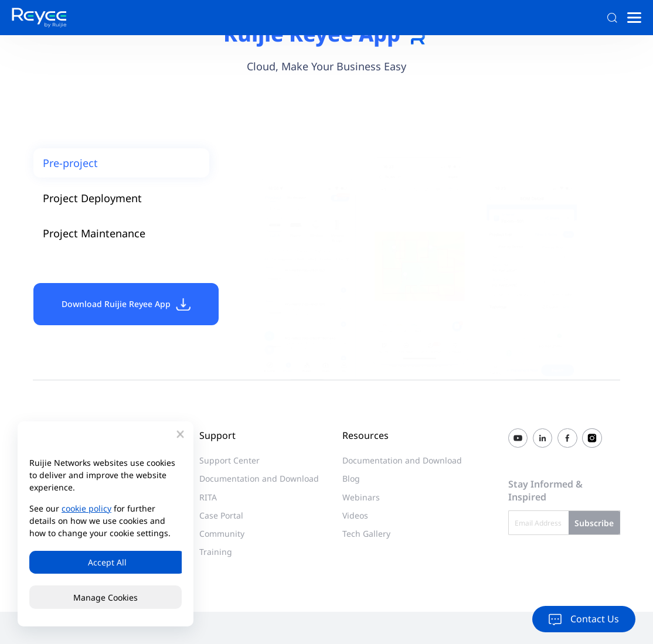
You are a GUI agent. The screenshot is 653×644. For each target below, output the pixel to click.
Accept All (106, 562)
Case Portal (221, 515)
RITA (208, 497)
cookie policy (86, 508)
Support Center (229, 460)
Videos (355, 515)
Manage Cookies (106, 597)
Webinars (361, 497)
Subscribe (594, 522)
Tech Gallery (366, 534)
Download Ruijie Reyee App (126, 304)
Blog (351, 478)
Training (216, 552)
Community (222, 534)
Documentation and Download (259, 478)
